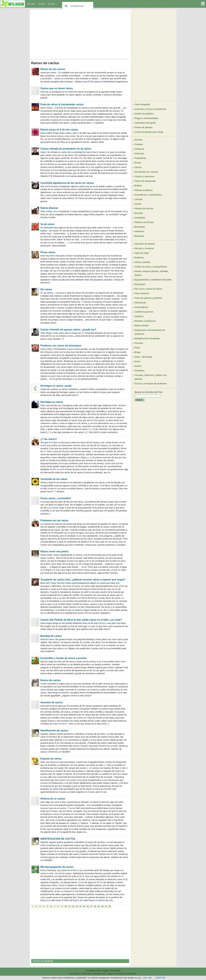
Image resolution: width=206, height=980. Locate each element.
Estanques (140, 284)
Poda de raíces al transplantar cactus (62, 104)
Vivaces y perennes (145, 176)
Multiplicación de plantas (147, 338)
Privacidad (115, 971)
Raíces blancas (49, 208)
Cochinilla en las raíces (54, 479)
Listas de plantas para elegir (149, 132)
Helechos (139, 231)
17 (91, 906)
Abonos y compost (144, 248)
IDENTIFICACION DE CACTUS (58, 839)
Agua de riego (142, 253)
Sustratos (140, 371)
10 (66, 906)
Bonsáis (139, 213)
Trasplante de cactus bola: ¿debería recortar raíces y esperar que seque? (83, 580)
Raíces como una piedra (55, 551)
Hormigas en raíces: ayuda (56, 386)
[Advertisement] (80, 33)
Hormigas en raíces (52, 402)
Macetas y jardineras (145, 321)
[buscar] (77, 6)
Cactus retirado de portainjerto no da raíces (66, 149)
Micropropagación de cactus (57, 867)
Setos (138, 361)
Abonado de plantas (145, 244)
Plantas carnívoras (144, 222)
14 (80, 906)
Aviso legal (102, 971)
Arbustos (139, 154)
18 (95, 906)
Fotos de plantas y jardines (149, 298)
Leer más (147, 978)
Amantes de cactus (52, 702)
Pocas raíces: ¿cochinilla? (56, 498)
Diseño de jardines (144, 114)
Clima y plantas (143, 262)
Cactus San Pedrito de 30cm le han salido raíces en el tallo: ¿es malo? (81, 620)
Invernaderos (141, 307)
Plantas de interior (144, 208)
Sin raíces (46, 289)
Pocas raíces (48, 252)
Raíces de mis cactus (53, 69)
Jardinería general (144, 312)
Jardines (139, 316)
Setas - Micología (143, 357)
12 (73, 906)
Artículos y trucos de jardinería (150, 109)
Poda (137, 348)
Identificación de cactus (54, 730)
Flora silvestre (142, 293)
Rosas (138, 163)
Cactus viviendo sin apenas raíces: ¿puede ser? (68, 330)
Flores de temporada (145, 181)
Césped (139, 199)
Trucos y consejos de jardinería (151, 384)
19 (99, 906)
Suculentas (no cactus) (146, 172)
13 (77, 906)
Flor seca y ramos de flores (149, 289)
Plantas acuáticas (144, 190)
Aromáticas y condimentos (148, 195)
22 (110, 906)
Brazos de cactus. (51, 680)
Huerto (138, 204)
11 (69, 906)
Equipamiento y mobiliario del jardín (153, 280)
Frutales (139, 144)
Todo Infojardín (142, 104)
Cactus (138, 167)
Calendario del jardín (145, 123)
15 (84, 906)
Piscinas (139, 343)
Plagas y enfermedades (147, 118)
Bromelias (140, 227)
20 (102, 906)
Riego (138, 352)
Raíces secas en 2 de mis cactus (59, 130)
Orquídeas (140, 218)
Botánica (139, 258)
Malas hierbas (142, 325)
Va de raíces (48, 224)
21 (106, 906)
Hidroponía (140, 303)
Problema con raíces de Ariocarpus (61, 346)
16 (88, 906)
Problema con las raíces (54, 520)
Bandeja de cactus (51, 636)
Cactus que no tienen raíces (57, 88)
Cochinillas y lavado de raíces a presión (64, 658)
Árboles (139, 140)
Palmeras (139, 149)
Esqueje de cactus (51, 759)
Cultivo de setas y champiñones (151, 267)
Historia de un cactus (53, 799)
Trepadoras (140, 158)
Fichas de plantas (144, 127)
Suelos (138, 366)
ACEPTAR (160, 978)
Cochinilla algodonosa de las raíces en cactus (67, 183)
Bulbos (138, 186)
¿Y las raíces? (49, 439)
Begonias (139, 236)
